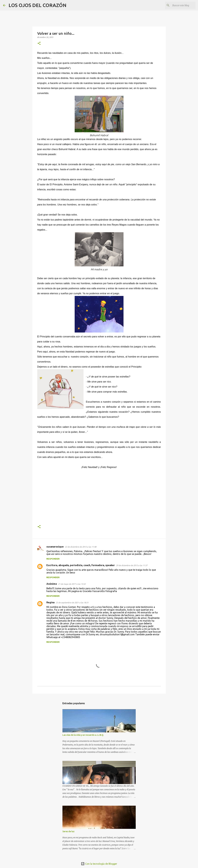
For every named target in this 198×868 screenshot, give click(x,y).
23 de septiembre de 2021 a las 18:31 (72, 603)
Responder (53, 559)
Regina (50, 602)
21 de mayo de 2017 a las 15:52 (72, 584)
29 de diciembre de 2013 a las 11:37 (132, 565)
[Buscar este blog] (180, 5)
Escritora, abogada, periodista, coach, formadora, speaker (81, 565)
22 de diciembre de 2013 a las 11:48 (81, 547)
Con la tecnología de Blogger (99, 864)
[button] (39, 44)
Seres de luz (68, 831)
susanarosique (55, 547)
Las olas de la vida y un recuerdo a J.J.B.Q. (83, 735)
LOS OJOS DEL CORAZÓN (37, 5)
